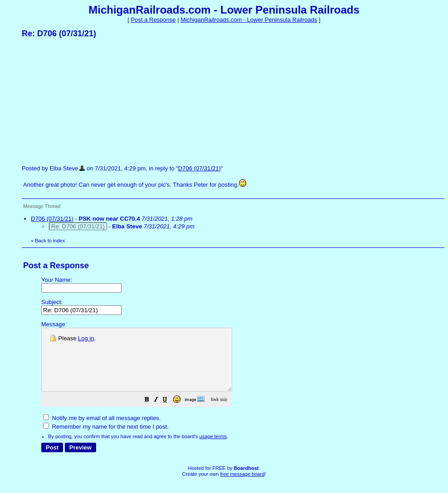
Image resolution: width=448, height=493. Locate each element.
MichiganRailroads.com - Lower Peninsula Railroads (249, 20)
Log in (86, 338)
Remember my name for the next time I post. (106, 439)
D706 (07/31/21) (200, 168)
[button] (170, 413)
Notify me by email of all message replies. (102, 430)
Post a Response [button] (153, 20)
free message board (242, 486)
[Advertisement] (90, 101)
